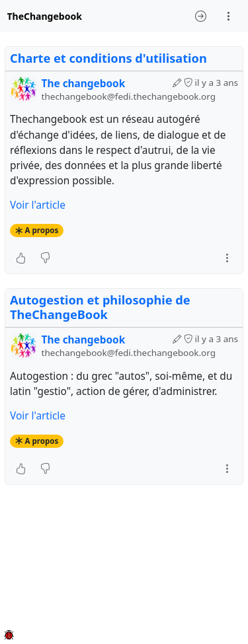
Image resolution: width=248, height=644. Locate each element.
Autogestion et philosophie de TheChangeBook (100, 307)
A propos (42, 230)
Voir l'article (38, 205)
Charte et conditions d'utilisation (108, 58)
